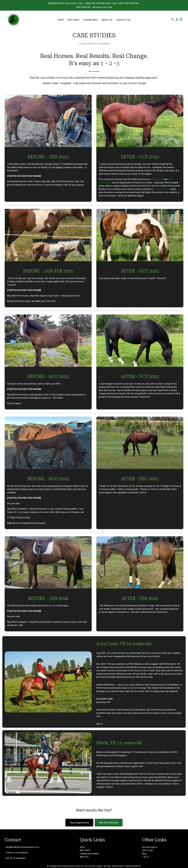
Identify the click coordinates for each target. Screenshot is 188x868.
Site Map (107, 866)
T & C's (146, 857)
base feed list (157, 179)
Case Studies (104, 44)
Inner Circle (148, 850)
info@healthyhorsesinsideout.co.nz (22, 847)
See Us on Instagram (16, 858)
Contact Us (123, 20)
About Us (107, 20)
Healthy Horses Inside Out (73, 866)
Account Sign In (150, 847)
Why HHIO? (74, 20)
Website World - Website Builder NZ (127, 866)
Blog (144, 854)
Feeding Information (89, 854)
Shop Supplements (79, 823)
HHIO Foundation (162, 189)
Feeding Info (91, 20)
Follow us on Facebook (17, 853)
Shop (61, 20)
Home (83, 44)
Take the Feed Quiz (109, 823)
